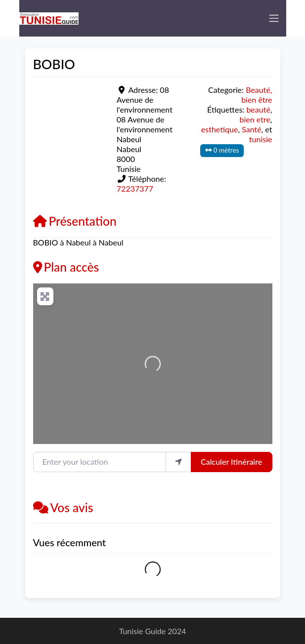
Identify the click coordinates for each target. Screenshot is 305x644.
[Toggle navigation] (274, 18)
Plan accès (66, 267)
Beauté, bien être (257, 95)
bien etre (255, 119)
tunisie (261, 139)
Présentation (75, 221)
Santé (251, 129)
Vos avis (63, 507)
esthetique (220, 129)
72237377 (135, 188)
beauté (258, 109)
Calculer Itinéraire (231, 462)
